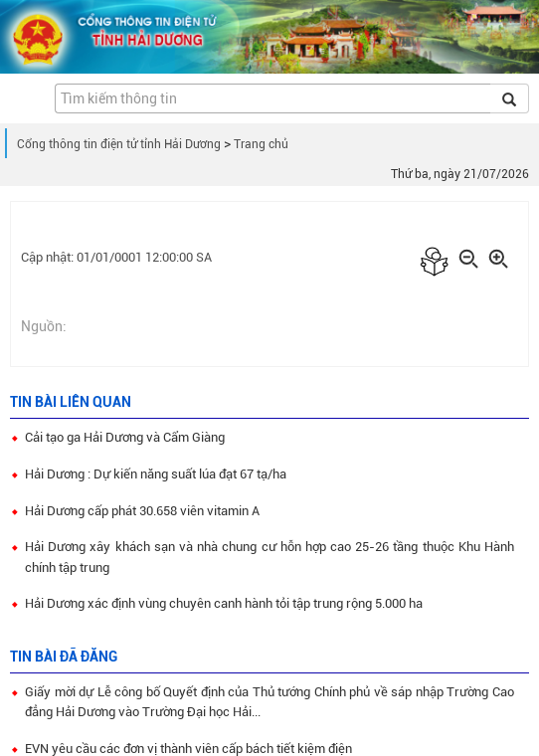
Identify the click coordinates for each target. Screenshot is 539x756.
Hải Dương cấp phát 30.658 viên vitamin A (142, 511)
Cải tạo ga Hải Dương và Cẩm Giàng (125, 437)
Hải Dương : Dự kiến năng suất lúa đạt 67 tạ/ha (156, 474)
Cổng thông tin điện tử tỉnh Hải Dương (119, 144)
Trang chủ (261, 144)
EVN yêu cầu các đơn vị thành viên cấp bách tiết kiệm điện (188, 749)
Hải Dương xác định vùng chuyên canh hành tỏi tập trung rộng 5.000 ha (224, 603)
